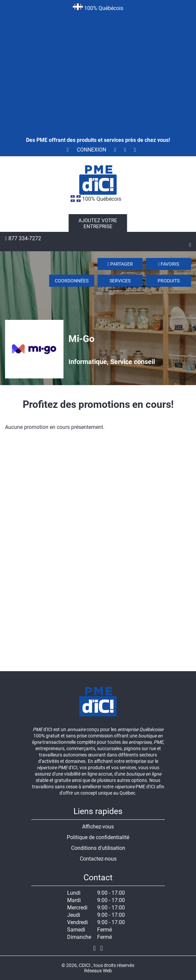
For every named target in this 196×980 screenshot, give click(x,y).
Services (120, 281)
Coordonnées (72, 281)
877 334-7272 (23, 238)
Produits (169, 281)
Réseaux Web (98, 971)
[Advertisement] (98, 65)
